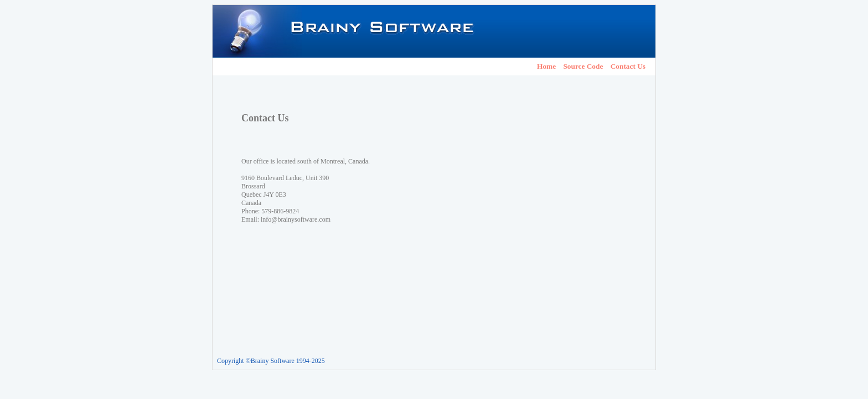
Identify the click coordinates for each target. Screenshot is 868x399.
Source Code (583, 66)
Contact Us (628, 66)
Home (546, 66)
